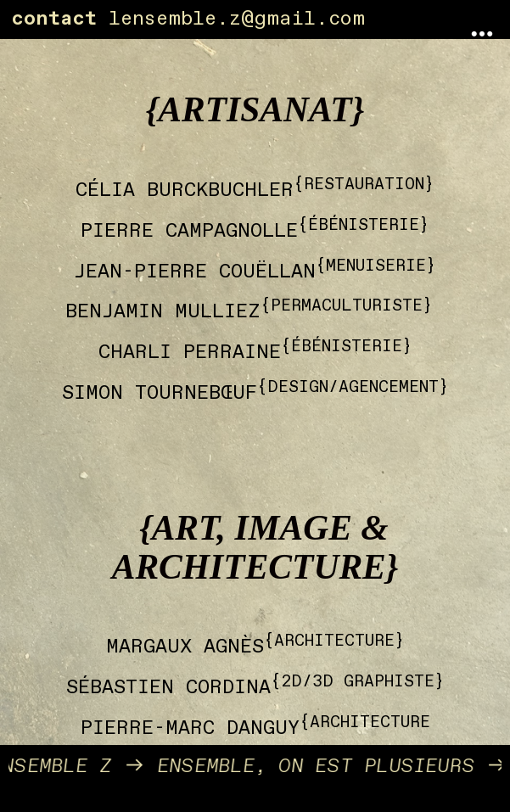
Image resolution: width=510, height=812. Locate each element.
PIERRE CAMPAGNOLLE (189, 231)
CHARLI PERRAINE (190, 352)
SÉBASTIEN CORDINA (168, 687)
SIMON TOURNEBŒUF (160, 393)
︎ (482, 34)
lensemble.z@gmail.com (237, 19)
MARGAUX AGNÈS (185, 647)
